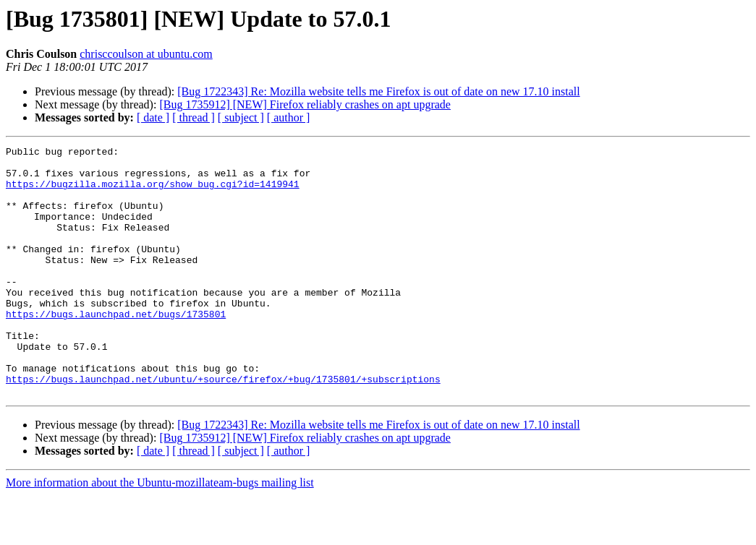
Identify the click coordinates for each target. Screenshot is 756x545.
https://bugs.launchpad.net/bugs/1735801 (116, 348)
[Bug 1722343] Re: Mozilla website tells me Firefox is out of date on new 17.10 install (378, 91)
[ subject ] (241, 117)
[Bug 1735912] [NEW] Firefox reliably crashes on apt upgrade (305, 104)
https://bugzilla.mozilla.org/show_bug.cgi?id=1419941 (153, 192)
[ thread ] (194, 117)
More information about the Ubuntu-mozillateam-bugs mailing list (160, 532)
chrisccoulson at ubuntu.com (146, 54)
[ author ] (289, 117)
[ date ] (153, 117)
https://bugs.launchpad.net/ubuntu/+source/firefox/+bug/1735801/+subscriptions (223, 426)
